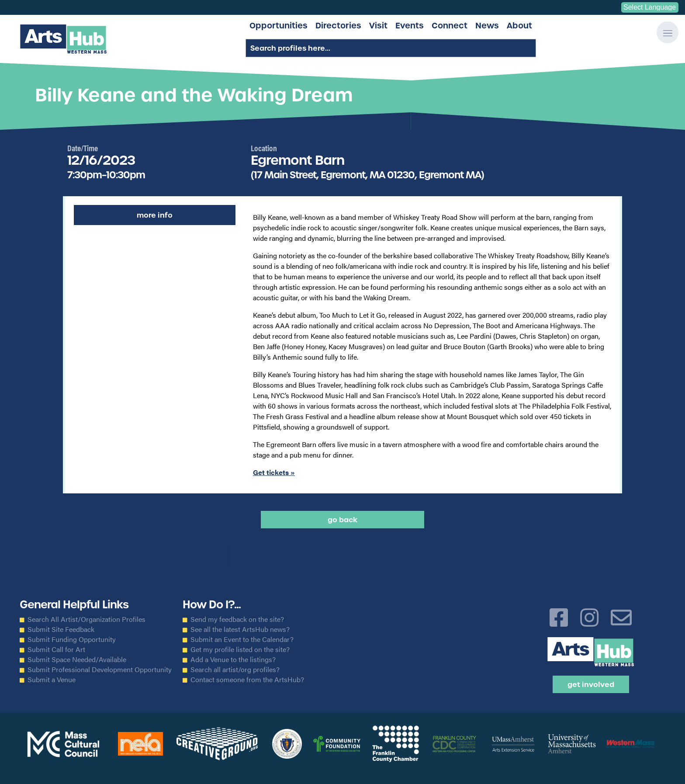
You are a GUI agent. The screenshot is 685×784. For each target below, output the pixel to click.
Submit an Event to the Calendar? (242, 639)
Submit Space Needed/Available (77, 659)
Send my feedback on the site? (237, 619)
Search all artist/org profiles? (235, 670)
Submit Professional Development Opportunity (100, 670)
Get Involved (591, 684)
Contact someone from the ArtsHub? (247, 680)
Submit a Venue (52, 680)
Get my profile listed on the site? (240, 649)
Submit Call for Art (56, 649)
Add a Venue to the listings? (233, 659)
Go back (342, 520)
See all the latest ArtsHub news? (240, 629)
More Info (155, 215)
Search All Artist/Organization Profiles (86, 619)
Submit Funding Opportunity (72, 639)
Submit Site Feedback (61, 629)
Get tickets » (274, 472)
